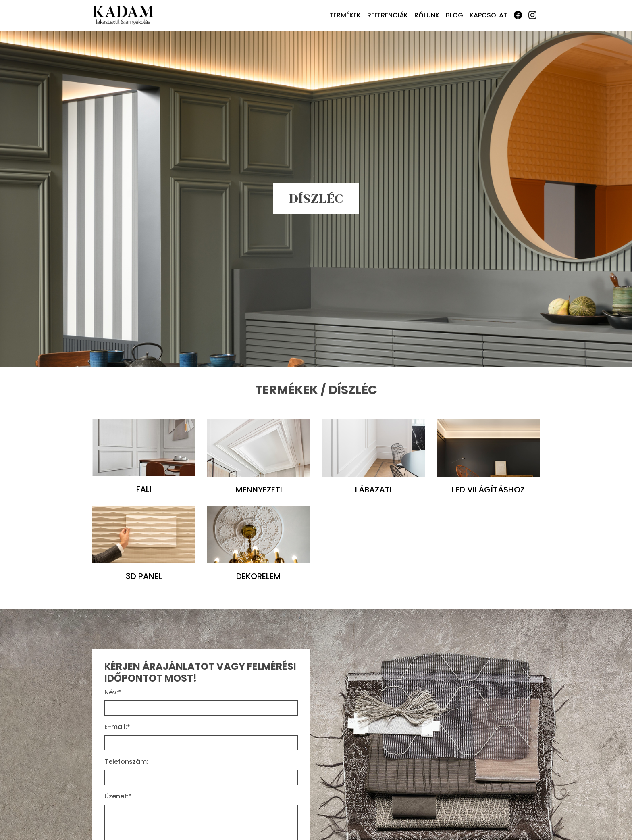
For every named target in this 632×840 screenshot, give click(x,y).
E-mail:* (117, 727)
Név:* (113, 692)
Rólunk (427, 15)
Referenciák (388, 15)
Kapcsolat (489, 15)
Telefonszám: (126, 762)
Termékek (345, 15)
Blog (454, 15)
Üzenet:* (118, 796)
